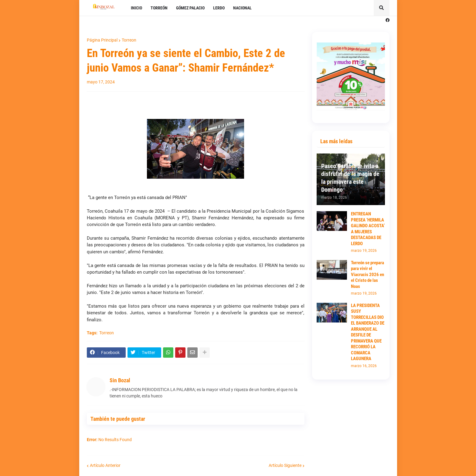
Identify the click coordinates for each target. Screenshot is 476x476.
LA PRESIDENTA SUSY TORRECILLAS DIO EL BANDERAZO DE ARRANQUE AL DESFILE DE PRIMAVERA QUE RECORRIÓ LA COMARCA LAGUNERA (368, 332)
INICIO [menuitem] (136, 8)
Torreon (129, 40)
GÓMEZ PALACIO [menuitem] (190, 8)
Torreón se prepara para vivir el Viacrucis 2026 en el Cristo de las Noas (367, 275)
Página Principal (102, 40)
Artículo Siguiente (285, 465)
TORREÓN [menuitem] (159, 8)
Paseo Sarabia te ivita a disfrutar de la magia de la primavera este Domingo (350, 178)
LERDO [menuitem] (219, 8)
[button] (382, 8)
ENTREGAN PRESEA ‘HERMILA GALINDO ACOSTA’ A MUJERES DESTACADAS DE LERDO (368, 229)
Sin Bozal (120, 380)
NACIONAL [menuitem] (242, 8)
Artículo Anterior (105, 465)
